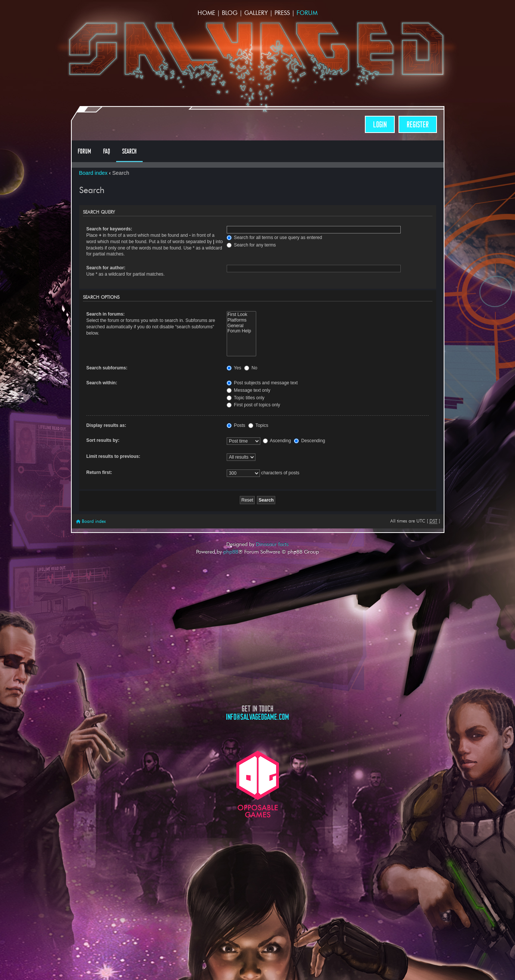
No (251, 368)
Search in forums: (106, 314)
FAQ (107, 151)
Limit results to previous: (113, 456)
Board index (93, 173)
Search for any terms (251, 245)
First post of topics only (253, 405)
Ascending (277, 441)
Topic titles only (246, 398)
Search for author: (106, 268)
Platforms (241, 320)
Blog (230, 13)
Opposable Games (258, 784)
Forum (307, 13)
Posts (236, 425)
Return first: (99, 472)
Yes (234, 368)
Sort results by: (103, 440)
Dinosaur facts (272, 544)
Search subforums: (107, 368)
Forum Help (241, 331)
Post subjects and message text (262, 383)
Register (418, 125)
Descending (309, 441)
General (241, 326)
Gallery (256, 13)
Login (380, 125)
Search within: (102, 383)
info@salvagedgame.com (257, 717)
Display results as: (106, 425)
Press (282, 13)
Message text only (249, 390)
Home (206, 13)
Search (129, 151)
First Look (241, 315)
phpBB (231, 552)
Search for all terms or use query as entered (274, 238)
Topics (258, 425)
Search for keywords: (109, 229)
